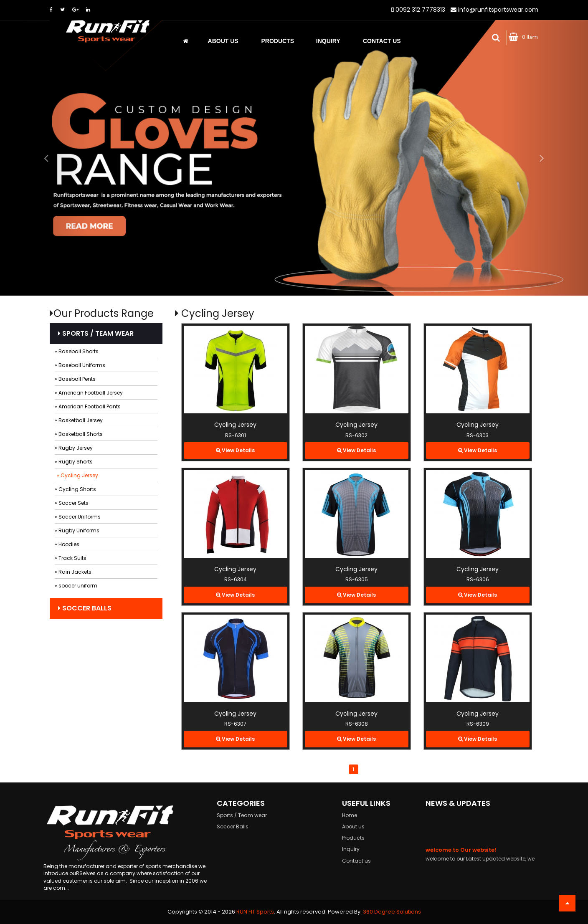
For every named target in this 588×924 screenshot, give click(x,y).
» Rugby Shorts (74, 462)
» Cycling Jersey (77, 475)
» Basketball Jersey (79, 420)
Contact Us (382, 41)
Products (278, 41)
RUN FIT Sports (255, 912)
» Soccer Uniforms (78, 517)
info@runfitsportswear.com (498, 10)
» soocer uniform (76, 586)
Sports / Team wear (96, 333)
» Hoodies (67, 544)
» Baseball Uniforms (80, 365)
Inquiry (328, 41)
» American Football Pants (88, 406)
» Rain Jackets (73, 572)
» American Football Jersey (89, 393)
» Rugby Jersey (74, 448)
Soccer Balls (85, 608)
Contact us (356, 861)
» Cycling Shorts (75, 489)
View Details (235, 450)
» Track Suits (71, 558)
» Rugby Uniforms (77, 530)
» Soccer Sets (72, 503)
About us (223, 41)
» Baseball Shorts (77, 351)
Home (350, 815)
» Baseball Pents (75, 379)
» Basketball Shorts (79, 434)
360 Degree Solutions (392, 912)
